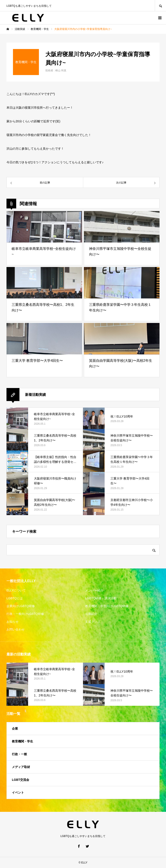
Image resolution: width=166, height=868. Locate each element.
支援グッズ (93, 622)
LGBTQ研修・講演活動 (101, 598)
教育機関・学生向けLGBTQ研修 (107, 606)
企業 (15, 729)
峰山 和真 (61, 70)
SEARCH (160, 6)
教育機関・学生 (22, 741)
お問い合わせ (16, 629)
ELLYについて (16, 590)
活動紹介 (91, 614)
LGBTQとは (15, 598)
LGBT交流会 (21, 780)
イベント (18, 793)
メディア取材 (21, 767)
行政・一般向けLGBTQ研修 (25, 614)
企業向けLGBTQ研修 (21, 606)
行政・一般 (19, 754)
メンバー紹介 (94, 590)
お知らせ (13, 622)
